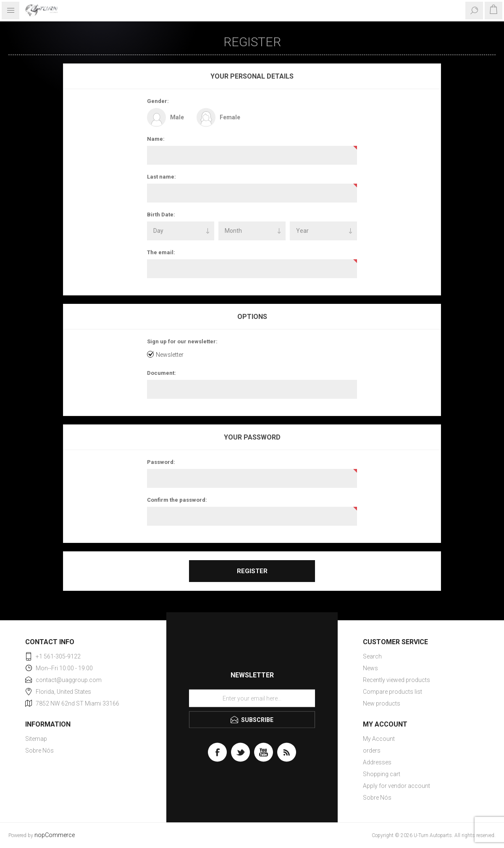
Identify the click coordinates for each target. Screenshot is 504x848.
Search (372, 656)
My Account (379, 739)
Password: (161, 462)
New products (382, 703)
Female (230, 117)
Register (252, 571)
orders (372, 751)
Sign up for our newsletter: (182, 341)
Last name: (161, 177)
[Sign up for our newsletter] (252, 698)
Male (177, 117)
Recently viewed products (396, 680)
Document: (161, 373)
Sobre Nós (39, 751)
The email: (161, 252)
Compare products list (392, 692)
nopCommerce (55, 835)
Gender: (158, 101)
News (370, 668)
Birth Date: (161, 215)
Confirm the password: (177, 500)
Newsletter (170, 355)
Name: (156, 139)
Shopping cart (382, 774)
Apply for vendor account (396, 786)
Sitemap (36, 739)
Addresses (377, 762)
